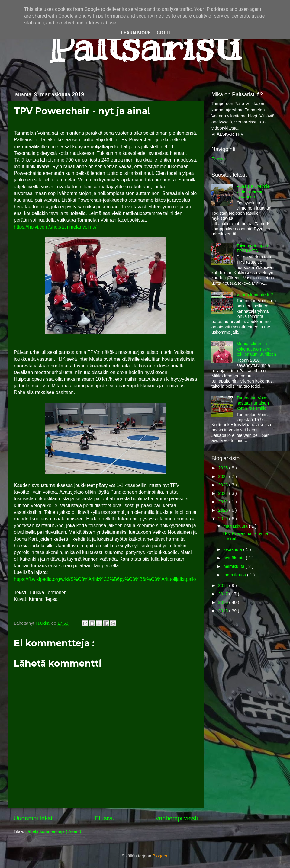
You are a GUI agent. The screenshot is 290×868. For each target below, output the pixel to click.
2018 (224, 585)
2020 (224, 510)
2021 (224, 502)
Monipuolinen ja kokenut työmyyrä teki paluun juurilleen (256, 349)
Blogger (160, 856)
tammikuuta (235, 575)
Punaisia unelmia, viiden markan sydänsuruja (254, 192)
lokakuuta (234, 549)
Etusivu (105, 818)
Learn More (136, 33)
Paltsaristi (145, 46)
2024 (224, 476)
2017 (224, 594)
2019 (224, 519)
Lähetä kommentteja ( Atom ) (53, 831)
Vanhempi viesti (177, 818)
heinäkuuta (235, 558)
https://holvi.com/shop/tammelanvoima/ (55, 227)
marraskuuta (236, 526)
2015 (224, 611)
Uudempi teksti (34, 818)
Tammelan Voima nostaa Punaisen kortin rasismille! (253, 403)
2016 (224, 602)
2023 (224, 485)
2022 (224, 493)
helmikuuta (235, 566)
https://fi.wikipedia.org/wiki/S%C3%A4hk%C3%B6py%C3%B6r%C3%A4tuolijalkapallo (105, 579)
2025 (224, 468)
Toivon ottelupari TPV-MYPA (252, 248)
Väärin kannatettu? (255, 295)
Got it (164, 33)
